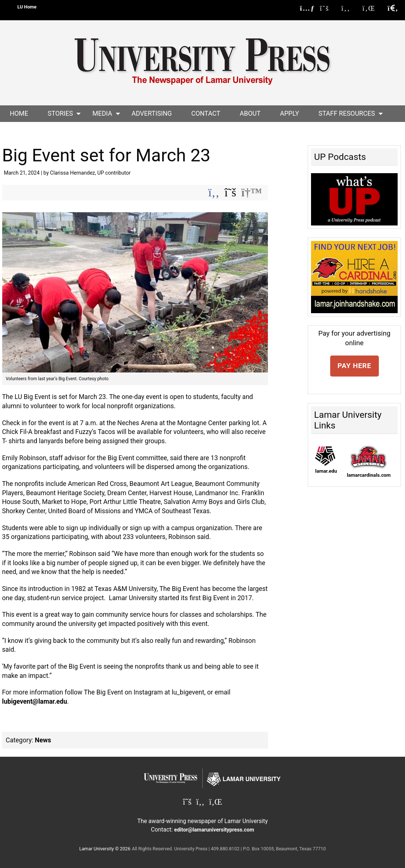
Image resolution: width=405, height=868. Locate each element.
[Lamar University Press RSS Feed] (308, 8)
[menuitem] (19, 114)
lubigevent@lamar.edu (35, 701)
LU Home (27, 7)
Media (102, 113)
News (43, 740)
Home (19, 113)
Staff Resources (347, 113)
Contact (206, 113)
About (250, 113)
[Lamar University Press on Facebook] (349, 8)
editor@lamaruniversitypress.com (214, 830)
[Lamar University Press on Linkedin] (372, 8)
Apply (290, 113)
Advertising (152, 113)
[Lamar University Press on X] (328, 8)
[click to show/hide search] (393, 8)
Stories (60, 113)
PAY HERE (355, 366)
